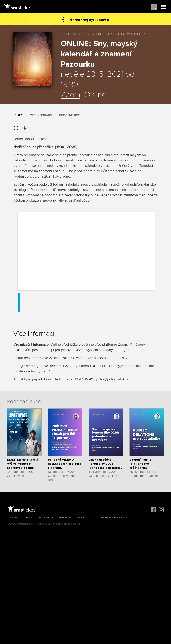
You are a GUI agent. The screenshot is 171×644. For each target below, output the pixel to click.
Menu (164, 7)
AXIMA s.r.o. (44, 524)
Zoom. (123, 345)
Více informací (41, 115)
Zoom (71, 95)
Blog (30, 518)
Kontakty (14, 518)
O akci (19, 115)
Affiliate (64, 518)
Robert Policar (36, 139)
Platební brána (62, 524)
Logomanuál (85, 518)
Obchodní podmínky (114, 518)
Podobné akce (70, 115)
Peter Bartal (64, 379)
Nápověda (46, 518)
